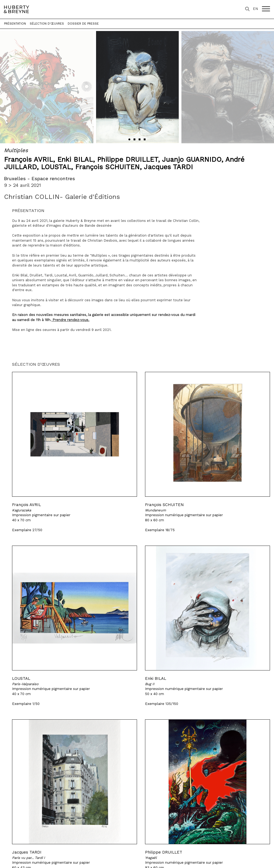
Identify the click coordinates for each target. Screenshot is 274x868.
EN (255, 9)
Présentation (15, 24)
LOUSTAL (56, 167)
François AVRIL (28, 159)
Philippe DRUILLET (128, 159)
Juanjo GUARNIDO (192, 159)
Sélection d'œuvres (47, 24)
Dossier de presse (83, 24)
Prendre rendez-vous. (71, 320)
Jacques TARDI (168, 167)
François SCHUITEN (107, 167)
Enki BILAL (75, 159)
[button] (129, 139)
